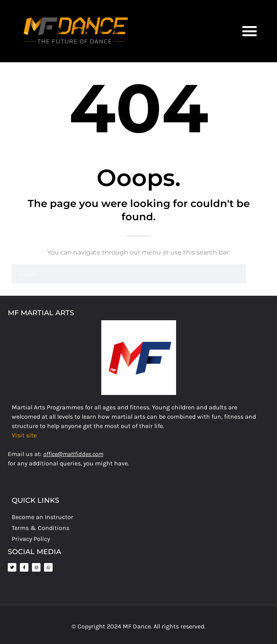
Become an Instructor (42, 517)
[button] (250, 31)
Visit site (24, 435)
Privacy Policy (31, 539)
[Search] (256, 274)
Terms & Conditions (41, 528)
